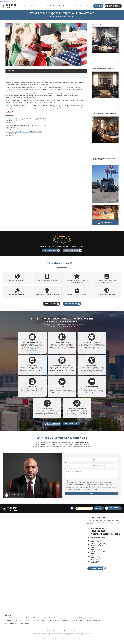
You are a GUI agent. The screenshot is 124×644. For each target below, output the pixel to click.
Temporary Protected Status (62, 366)
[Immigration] (32, 383)
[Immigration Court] (92, 383)
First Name (68, 458)
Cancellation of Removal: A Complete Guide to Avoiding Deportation (104, 159)
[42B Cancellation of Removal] (32, 338)
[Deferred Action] (92, 361)
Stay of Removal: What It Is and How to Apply (104, 68)
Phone (67, 464)
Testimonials (57, 6)
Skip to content (6, 1)
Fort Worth (80, 621)
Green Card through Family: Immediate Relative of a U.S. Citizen (26, 125)
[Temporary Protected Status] (62, 361)
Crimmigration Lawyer (78, 619)
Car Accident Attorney (31, 619)
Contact (85, 6)
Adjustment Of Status (62, 343)
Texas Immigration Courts (10, 621)
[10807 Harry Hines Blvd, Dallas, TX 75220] (44, 603)
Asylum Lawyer (106, 619)
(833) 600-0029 (64, 448)
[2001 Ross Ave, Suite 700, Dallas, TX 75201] (44, 579)
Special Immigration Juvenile (77, 409)
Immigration (32, 388)
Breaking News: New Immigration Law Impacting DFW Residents (26, 119)
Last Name (94, 458)
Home (26, 6)
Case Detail (68, 470)
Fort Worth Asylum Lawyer (92, 621)
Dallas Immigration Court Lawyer (67, 621)
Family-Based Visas (47, 409)
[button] (105, 184)
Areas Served (76, 6)
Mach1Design (78, 638)
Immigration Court (92, 388)
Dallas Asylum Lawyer (51, 621)
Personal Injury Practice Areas (62, 619)
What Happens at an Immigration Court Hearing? (105, 113)
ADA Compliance (65, 638)
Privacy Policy (77, 491)
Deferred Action (92, 366)
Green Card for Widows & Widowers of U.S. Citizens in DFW (24, 132)
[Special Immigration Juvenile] (77, 404)
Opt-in (67, 482)
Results (49, 6)
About (32, 6)
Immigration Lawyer (19, 619)
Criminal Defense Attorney (46, 619)
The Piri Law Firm (53, 448)
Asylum (62, 388)
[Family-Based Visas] (47, 404)
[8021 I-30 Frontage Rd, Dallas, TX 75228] (23, 530)
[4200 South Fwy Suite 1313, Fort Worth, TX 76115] (64, 530)
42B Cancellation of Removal (32, 343)
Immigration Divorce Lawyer (93, 619)
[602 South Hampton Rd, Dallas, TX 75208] (22, 555)
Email (93, 464)
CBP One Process (32, 366)
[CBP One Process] (32, 361)
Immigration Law (70, 16)
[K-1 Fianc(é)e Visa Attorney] (92, 338)
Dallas (42, 621)
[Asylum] (62, 383)
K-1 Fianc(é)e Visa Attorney (92, 343)
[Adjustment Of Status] (62, 338)
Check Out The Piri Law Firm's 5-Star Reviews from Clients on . (62, 246)
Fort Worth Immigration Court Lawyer (13, 623)
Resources (67, 6)
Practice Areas (40, 6)
